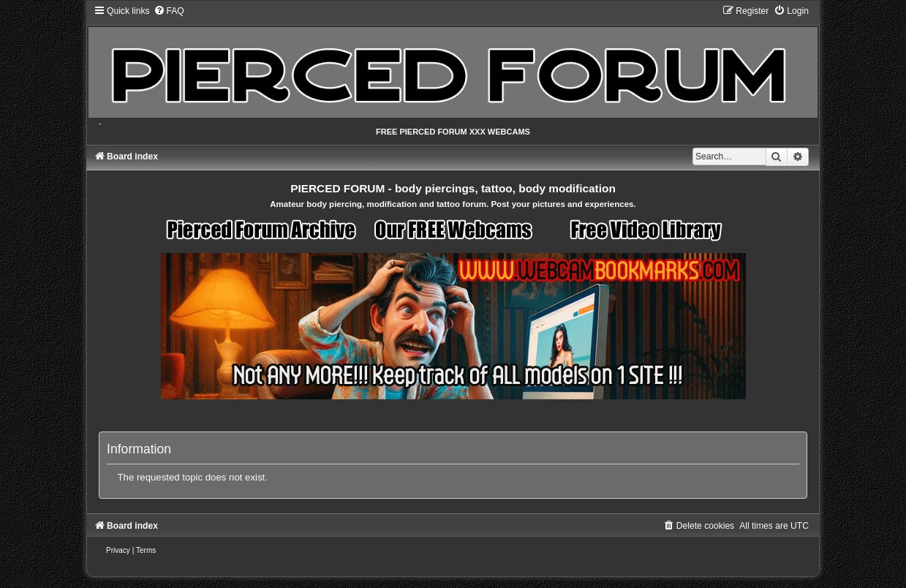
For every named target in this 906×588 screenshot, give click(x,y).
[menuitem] (169, 11)
